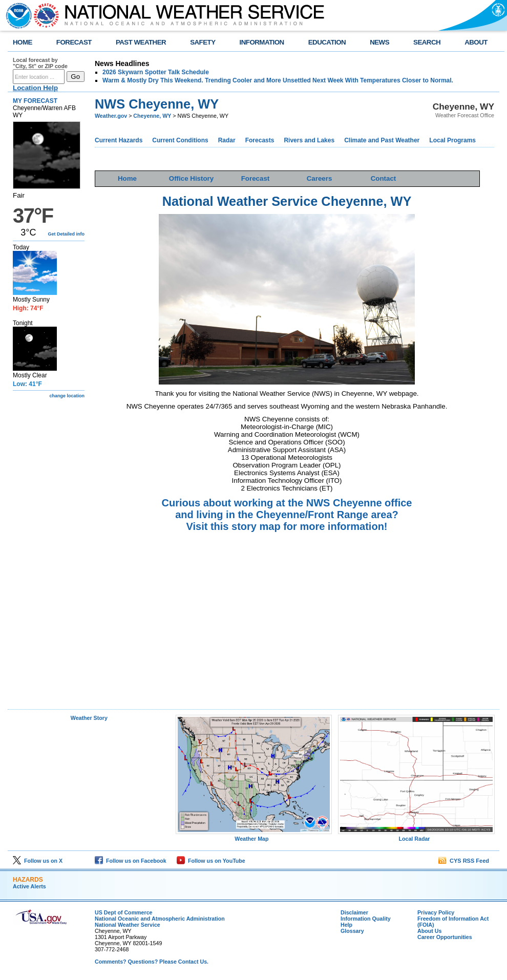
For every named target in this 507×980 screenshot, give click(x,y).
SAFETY (203, 42)
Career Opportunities (445, 937)
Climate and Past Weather (382, 140)
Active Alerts (29, 886)
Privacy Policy (436, 912)
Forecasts (260, 140)
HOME (23, 42)
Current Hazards (119, 140)
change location (67, 396)
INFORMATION (262, 42)
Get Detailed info (66, 234)
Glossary (352, 931)
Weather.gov (111, 116)
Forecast (256, 178)
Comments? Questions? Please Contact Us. (152, 962)
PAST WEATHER (141, 42)
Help (346, 925)
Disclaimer (354, 912)
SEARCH (427, 42)
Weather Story (89, 718)
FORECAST (74, 42)
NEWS (379, 42)
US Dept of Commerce (124, 912)
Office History (191, 178)
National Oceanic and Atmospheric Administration (160, 919)
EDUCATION (327, 42)
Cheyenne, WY (152, 116)
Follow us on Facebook (131, 861)
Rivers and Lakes (309, 140)
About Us (429, 931)
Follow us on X (38, 861)
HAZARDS (28, 880)
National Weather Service (128, 925)
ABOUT (476, 42)
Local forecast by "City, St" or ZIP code (40, 63)
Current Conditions (180, 140)
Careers (320, 178)
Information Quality (366, 919)
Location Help (35, 88)
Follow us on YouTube (211, 861)
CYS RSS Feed (464, 861)
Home (127, 178)
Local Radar (416, 836)
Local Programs (452, 140)
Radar (227, 140)
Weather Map (254, 836)
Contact (384, 178)
